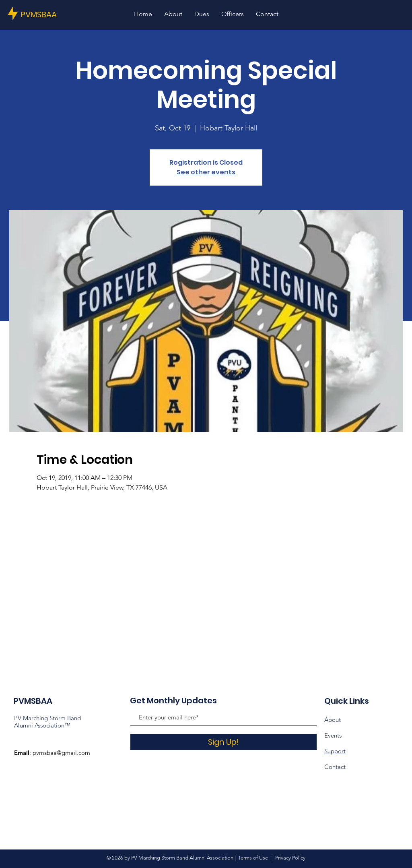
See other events (206, 172)
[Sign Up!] (224, 742)
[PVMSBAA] (48, 14)
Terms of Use (253, 858)
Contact (335, 767)
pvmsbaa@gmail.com (61, 753)
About (333, 720)
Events (333, 735)
